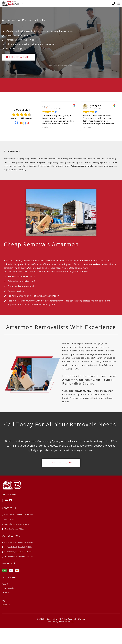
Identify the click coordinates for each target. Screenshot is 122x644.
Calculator (5, 592)
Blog (3, 601)
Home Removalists (8, 588)
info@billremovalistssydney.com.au (17, 524)
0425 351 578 (9, 519)
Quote (4, 596)
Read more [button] (47, 127)
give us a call (69, 446)
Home (51, 66)
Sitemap (81, 619)
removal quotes (77, 394)
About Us (5, 584)
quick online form (33, 446)
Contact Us (6, 605)
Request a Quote (18, 57)
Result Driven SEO (66, 622)
